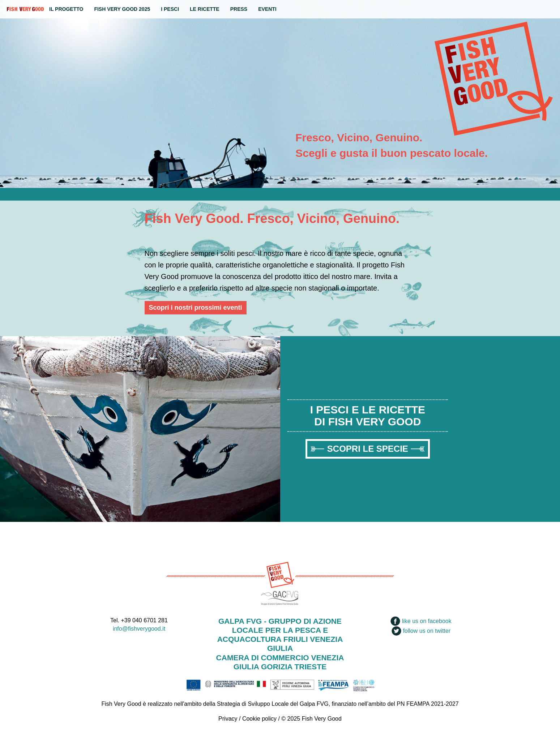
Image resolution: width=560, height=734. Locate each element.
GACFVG (280, 597)
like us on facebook (421, 621)
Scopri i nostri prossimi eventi (196, 308)
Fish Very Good (25, 9)
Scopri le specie (368, 449)
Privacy (228, 719)
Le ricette (205, 9)
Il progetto (66, 9)
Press (239, 9)
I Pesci (170, 9)
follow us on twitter (421, 631)
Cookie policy (259, 719)
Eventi (267, 9)
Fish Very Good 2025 (122, 9)
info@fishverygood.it (139, 629)
